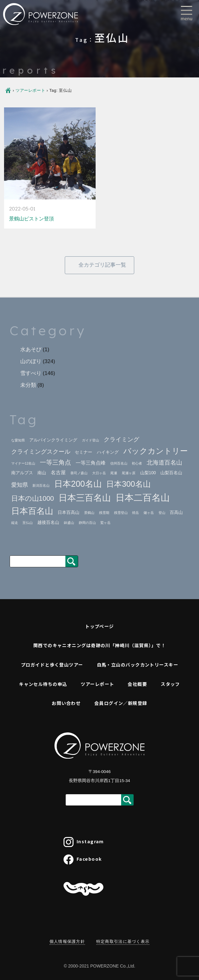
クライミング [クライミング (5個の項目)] (121, 439)
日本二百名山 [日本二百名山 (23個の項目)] (143, 497)
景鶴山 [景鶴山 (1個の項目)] (89, 513)
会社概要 (137, 684)
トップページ (99, 626)
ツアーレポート (30, 90)
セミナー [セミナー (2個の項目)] (83, 452)
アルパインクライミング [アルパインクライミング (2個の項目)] (53, 440)
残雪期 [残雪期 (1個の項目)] (104, 513)
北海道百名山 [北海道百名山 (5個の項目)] (164, 463)
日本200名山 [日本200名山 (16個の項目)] (78, 484)
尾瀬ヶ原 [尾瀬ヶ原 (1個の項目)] (129, 473)
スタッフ (170, 684)
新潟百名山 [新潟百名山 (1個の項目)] (41, 485)
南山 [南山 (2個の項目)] (42, 473)
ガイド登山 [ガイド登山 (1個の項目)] (90, 440)
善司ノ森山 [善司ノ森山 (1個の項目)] (79, 473)
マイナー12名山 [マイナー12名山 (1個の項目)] (23, 463)
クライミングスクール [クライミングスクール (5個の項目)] (41, 452)
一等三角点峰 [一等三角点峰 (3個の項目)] (91, 463)
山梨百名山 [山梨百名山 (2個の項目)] (171, 473)
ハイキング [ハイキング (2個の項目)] (108, 452)
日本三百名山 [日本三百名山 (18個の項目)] (85, 498)
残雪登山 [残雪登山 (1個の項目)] (121, 513)
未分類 (28, 385)
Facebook (83, 859)
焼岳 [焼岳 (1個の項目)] (135, 513)
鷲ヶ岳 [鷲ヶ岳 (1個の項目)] (105, 523)
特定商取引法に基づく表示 (123, 941)
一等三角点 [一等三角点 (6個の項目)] (55, 462)
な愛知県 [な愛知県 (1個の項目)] (18, 440)
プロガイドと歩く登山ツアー (52, 665)
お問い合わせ (66, 703)
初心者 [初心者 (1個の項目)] (137, 463)
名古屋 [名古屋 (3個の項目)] (58, 473)
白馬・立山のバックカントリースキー (137, 665)
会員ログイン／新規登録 (121, 703)
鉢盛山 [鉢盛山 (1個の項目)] (69, 523)
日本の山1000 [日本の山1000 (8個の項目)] (33, 498)
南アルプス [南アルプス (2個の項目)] (22, 473)
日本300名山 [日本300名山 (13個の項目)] (128, 484)
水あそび (31, 350)
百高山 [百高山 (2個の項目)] (176, 512)
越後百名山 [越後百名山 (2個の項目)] (48, 522)
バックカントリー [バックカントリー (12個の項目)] (156, 451)
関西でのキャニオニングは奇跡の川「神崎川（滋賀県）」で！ (99, 645)
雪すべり (31, 373)
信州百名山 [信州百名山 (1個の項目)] (119, 463)
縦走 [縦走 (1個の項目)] (15, 523)
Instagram (84, 842)
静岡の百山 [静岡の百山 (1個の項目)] (87, 523)
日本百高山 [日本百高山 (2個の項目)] (69, 512)
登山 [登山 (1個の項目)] (162, 513)
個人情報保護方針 (67, 941)
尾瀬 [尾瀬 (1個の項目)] (114, 473)
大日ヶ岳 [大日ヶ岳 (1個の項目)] (99, 473)
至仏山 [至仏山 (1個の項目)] (28, 523)
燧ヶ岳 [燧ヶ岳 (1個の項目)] (149, 513)
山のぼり (31, 361)
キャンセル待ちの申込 (43, 684)
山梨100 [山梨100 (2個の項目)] (148, 473)
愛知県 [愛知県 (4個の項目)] (20, 485)
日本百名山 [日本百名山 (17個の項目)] (32, 511)
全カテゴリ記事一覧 (102, 265)
